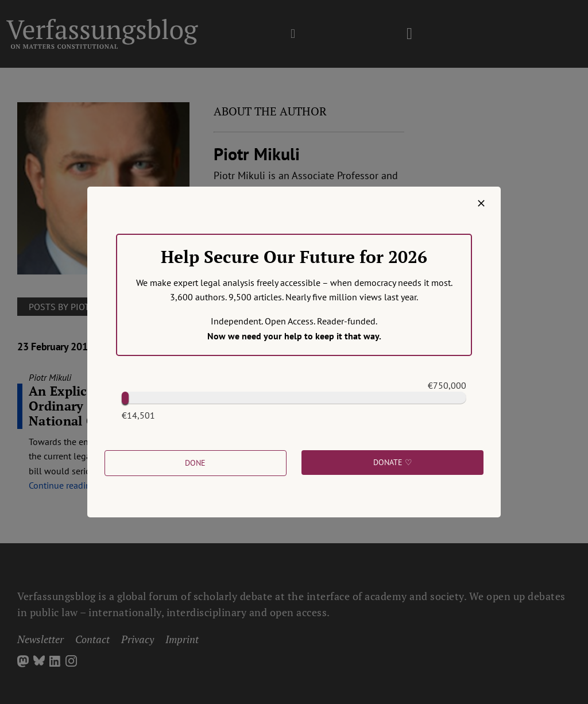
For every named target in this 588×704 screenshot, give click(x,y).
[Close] (481, 203)
